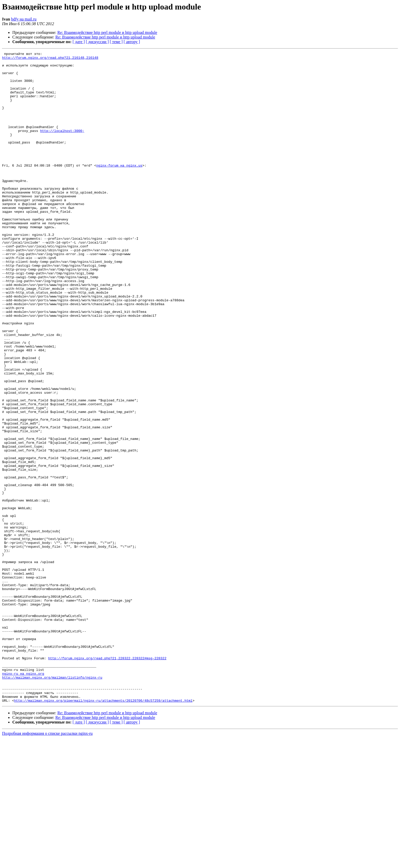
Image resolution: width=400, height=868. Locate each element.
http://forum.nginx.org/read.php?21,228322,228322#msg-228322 (107, 780)
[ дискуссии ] (97, 42)
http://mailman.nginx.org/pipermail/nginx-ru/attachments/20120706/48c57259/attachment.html (103, 831)
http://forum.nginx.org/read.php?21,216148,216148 (50, 59)
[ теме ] (116, 42)
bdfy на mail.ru (24, 19)
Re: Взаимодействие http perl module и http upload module (107, 32)
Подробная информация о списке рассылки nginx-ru (47, 864)
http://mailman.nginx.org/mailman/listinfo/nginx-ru (52, 803)
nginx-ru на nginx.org (23, 798)
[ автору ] (132, 42)
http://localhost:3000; (62, 147)
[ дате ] (79, 42)
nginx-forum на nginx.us (119, 188)
